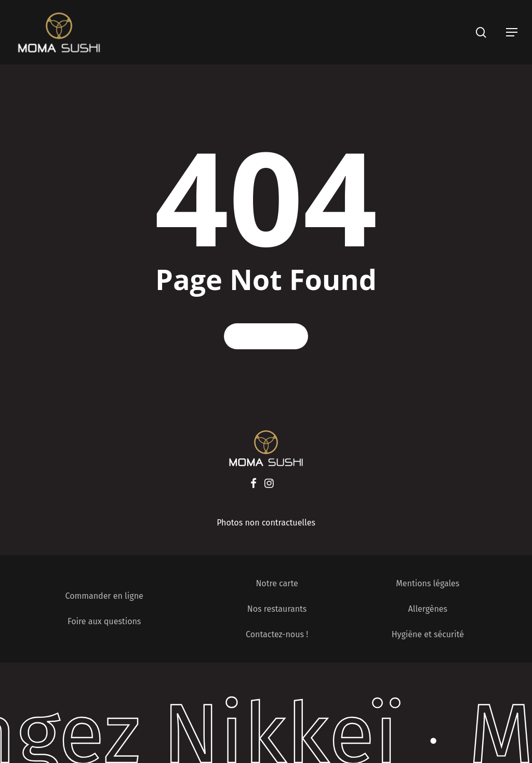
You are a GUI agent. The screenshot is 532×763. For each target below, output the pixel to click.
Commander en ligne (104, 596)
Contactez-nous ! (277, 634)
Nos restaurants (277, 609)
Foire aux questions (104, 621)
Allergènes (428, 609)
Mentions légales (428, 583)
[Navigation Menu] (512, 32)
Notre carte (277, 583)
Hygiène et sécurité (428, 634)
